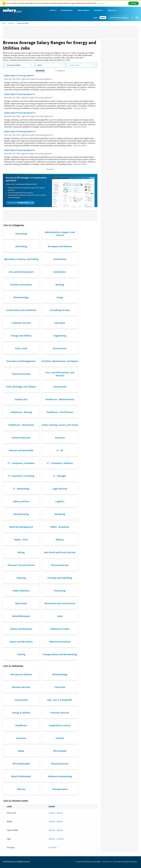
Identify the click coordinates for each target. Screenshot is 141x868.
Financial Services (21, 374)
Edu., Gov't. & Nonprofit (60, 700)
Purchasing (60, 591)
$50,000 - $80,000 (56, 830)
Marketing (60, 514)
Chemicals (60, 687)
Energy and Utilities (21, 336)
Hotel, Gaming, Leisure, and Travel (60, 425)
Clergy (60, 297)
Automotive (60, 272)
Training (21, 654)
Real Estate (21, 603)
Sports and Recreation (21, 642)
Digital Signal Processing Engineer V (20, 150)
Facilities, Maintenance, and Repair (60, 361)
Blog (96, 18)
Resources (99, 10)
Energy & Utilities (21, 713)
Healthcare (21, 725)
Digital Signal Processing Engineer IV (20, 131)
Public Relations (21, 591)
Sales (60, 616)
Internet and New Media (21, 450)
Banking (60, 285)
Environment (60, 348)
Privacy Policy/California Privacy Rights (88, 862)
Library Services (21, 501)
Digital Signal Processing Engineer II (20, 94)
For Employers (67, 10)
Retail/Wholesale (21, 616)
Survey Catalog (84, 10)
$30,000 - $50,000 (56, 821)
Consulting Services (60, 310)
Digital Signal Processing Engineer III (20, 113)
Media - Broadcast (60, 527)
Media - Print (21, 540)
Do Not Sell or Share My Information (125, 862)
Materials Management (21, 527)
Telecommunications (60, 642)
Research (11, 23)
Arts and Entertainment (21, 272)
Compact (60, 71)
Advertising (21, 246)
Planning (21, 578)
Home (4, 23)
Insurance (60, 438)
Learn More (102, 3)
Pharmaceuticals (60, 565)
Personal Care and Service (21, 565)
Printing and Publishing (60, 578)
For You (53, 10)
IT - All (60, 450)
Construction (21, 700)
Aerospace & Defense (21, 674)
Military (60, 540)
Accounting (21, 234)
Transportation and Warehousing (60, 654)
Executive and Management (21, 361)
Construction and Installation (21, 310)
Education (60, 323)
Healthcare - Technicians (21, 425)
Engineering (60, 336)
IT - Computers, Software (60, 463)
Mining (21, 552)
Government (60, 387)
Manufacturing (21, 514)
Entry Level (21, 348)
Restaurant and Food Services (60, 603)
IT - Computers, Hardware (21, 463)
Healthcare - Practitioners (60, 412)
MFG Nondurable (21, 764)
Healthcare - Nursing (21, 412)
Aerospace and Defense (60, 246)
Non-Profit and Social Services (60, 552)
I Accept (134, 3)
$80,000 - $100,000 (56, 839)
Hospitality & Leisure (60, 725)
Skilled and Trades (60, 629)
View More (50, 169)
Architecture (60, 259)
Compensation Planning (119, 18)
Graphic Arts (21, 399)
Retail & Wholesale (21, 776)
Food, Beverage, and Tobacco (21, 387)
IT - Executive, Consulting (21, 476)
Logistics (60, 501)
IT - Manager (60, 476)
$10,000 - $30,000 (56, 813)
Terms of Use (107, 862)
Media (21, 751)
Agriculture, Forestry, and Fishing (21, 259)
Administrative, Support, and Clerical (60, 234)
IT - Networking (21, 489)
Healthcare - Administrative (60, 399)
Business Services (21, 687)
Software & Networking (60, 776)
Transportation (60, 789)
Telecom (21, 789)
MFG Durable (60, 751)
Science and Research (21, 629)
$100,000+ (53, 847)
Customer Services (21, 323)
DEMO (103, 18)
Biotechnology (21, 297)
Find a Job (112, 10)
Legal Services (60, 489)
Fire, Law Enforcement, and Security (60, 374)
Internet (60, 738)
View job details (80, 90)
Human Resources (21, 438)
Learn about (20, 203)
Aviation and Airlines (21, 285)
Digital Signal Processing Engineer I (19, 75)
